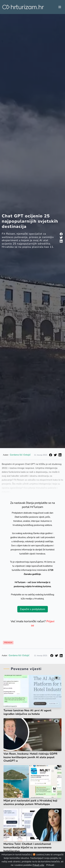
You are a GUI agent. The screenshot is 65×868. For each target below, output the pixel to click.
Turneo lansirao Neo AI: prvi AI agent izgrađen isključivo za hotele (27, 712)
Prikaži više (38, 865)
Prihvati (50, 865)
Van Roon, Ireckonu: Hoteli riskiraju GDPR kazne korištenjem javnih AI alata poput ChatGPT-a (30, 757)
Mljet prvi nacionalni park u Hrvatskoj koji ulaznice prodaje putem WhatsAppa (30, 802)
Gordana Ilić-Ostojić (20, 455)
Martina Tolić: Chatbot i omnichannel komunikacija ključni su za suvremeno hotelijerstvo (28, 847)
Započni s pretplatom (32, 609)
